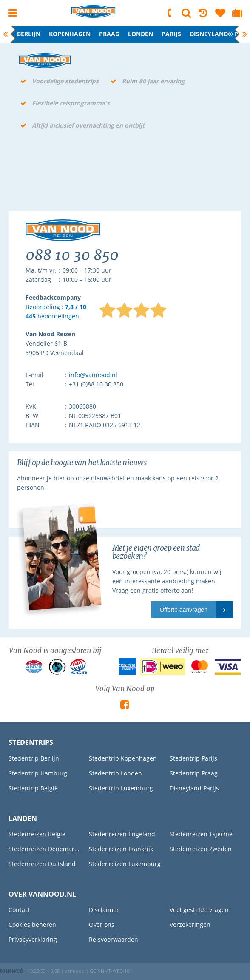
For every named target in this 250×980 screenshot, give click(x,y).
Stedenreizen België (37, 834)
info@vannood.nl (93, 375)
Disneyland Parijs (194, 788)
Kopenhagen (70, 34)
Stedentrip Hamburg (38, 773)
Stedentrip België (33, 788)
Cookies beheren (32, 925)
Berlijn (29, 34)
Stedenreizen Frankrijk (121, 849)
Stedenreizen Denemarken (44, 849)
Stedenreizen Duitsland (42, 864)
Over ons (102, 925)
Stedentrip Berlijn (34, 758)
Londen (141, 34)
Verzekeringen (190, 925)
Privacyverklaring (33, 939)
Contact (19, 910)
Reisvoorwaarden (114, 939)
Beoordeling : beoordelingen (56, 312)
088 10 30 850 (170, 13)
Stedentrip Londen (115, 773)
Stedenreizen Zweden (201, 849)
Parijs (171, 34)
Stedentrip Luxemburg (121, 788)
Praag (109, 34)
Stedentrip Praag (194, 773)
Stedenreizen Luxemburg (125, 864)
